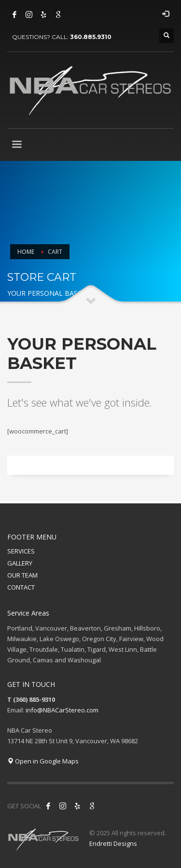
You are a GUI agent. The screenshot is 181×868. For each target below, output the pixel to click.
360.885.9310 (91, 37)
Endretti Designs (113, 843)
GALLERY (20, 563)
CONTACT (21, 587)
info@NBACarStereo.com (62, 710)
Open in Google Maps (43, 761)
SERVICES (21, 551)
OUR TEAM (22, 575)
